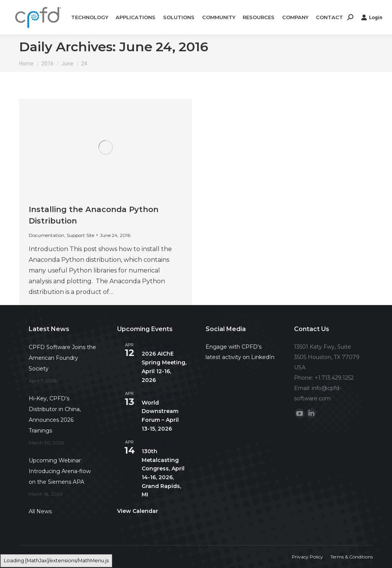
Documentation (47, 235)
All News (40, 511)
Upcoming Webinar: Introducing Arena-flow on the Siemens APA (60, 471)
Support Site (80, 235)
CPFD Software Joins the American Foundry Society (62, 358)
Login (372, 17)
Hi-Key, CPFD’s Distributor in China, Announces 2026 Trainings (55, 415)
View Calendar (138, 511)
